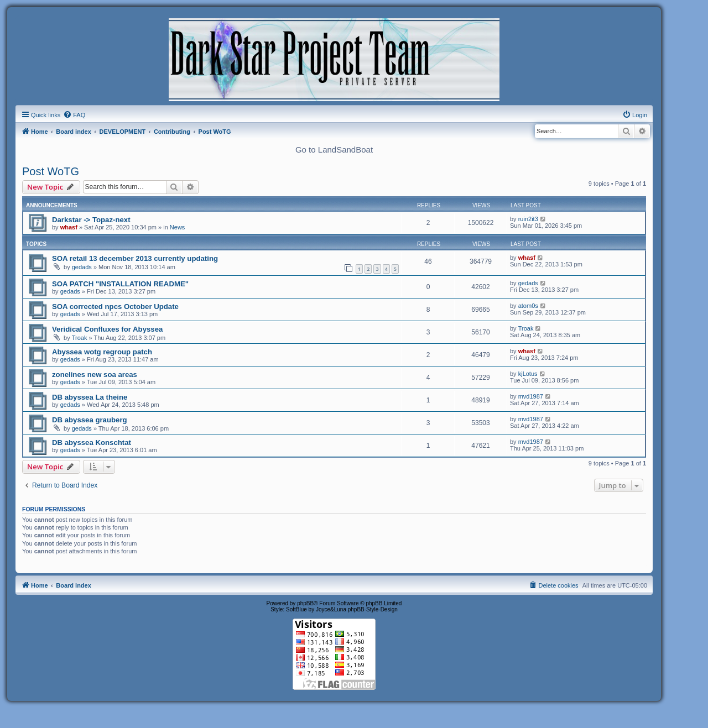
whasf (69, 227)
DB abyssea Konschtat (92, 442)
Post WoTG (51, 171)
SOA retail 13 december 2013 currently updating (135, 258)
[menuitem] (74, 115)
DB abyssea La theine (90, 397)
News (178, 227)
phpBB (305, 603)
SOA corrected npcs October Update (115, 307)
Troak (80, 338)
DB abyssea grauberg (90, 420)
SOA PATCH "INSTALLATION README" (120, 284)
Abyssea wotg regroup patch (102, 352)
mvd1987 (531, 396)
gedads (82, 267)
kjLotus (528, 374)
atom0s (528, 306)
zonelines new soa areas (95, 375)
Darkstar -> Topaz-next (91, 220)
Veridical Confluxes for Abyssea (107, 329)
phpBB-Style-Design (373, 609)
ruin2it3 (528, 219)
